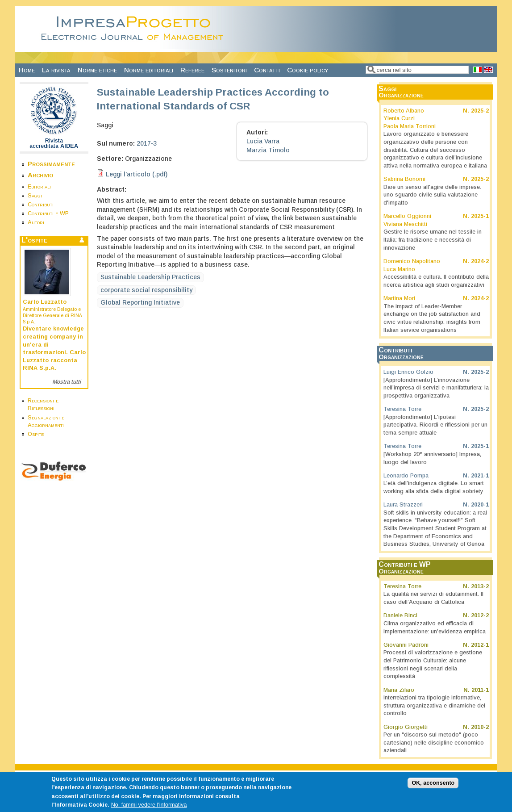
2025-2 (480, 111)
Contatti (267, 70)
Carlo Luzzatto (45, 302)
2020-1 (480, 505)
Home (27, 70)
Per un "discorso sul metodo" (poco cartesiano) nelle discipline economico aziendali (434, 743)
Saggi (35, 196)
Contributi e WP (48, 213)
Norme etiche (97, 70)
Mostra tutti (67, 382)
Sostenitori (229, 70)
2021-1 (480, 476)
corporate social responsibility (146, 290)
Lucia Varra (263, 141)
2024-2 (480, 261)
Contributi (41, 205)
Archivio (40, 175)
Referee (192, 70)
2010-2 (480, 727)
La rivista (56, 70)
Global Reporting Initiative (140, 302)
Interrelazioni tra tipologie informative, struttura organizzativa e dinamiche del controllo (434, 705)
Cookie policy (308, 70)
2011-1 (480, 690)
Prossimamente (51, 164)
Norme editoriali (149, 70)
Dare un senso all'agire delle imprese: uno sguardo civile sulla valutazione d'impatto (432, 195)
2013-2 (480, 586)
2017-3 (147, 143)
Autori (36, 222)
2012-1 (480, 645)
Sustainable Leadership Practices (150, 277)
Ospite (36, 434)
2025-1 (480, 216)
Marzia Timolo (268, 150)
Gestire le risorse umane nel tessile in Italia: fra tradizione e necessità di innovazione (433, 240)
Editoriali (39, 187)
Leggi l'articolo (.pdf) (137, 174)
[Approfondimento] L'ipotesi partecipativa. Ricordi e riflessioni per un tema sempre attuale (435, 425)
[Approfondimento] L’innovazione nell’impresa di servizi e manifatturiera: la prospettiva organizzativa (436, 388)
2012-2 (480, 615)
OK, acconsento (433, 787)
